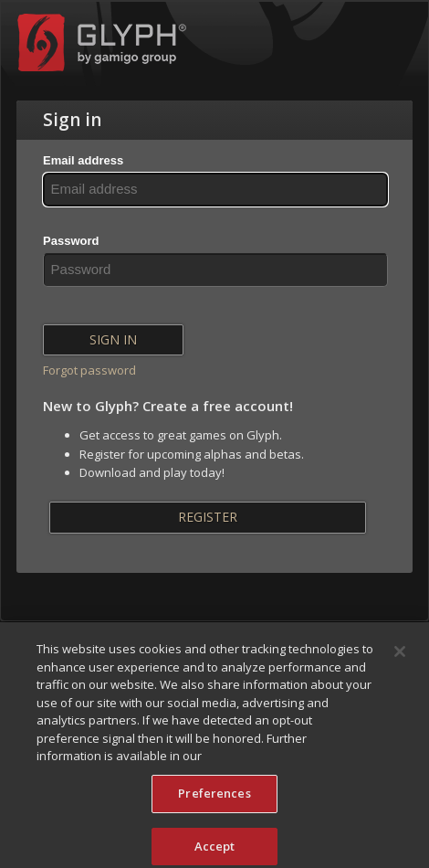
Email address (83, 160)
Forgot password (89, 370)
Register (208, 517)
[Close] (400, 656)
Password (71, 241)
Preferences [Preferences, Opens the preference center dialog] (214, 798)
